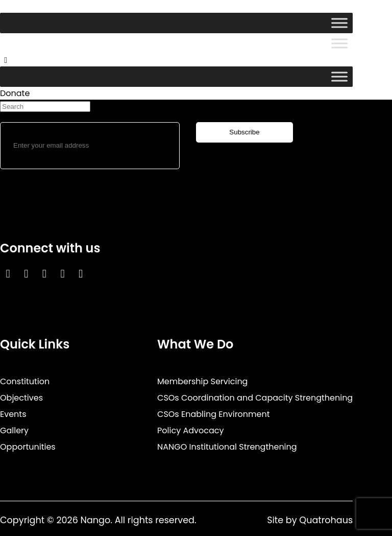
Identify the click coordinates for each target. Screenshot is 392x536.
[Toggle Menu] (339, 23)
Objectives (21, 398)
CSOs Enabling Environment (214, 414)
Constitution (25, 381)
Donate (15, 93)
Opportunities (28, 447)
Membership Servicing (202, 381)
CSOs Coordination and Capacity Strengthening (255, 398)
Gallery (14, 430)
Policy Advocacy (190, 430)
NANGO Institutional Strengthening (227, 447)
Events (13, 414)
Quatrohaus (326, 520)
